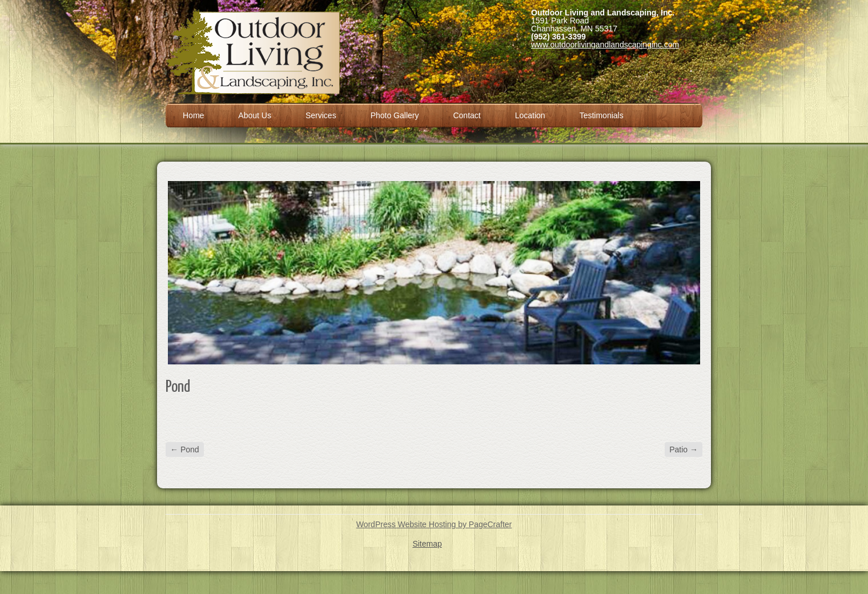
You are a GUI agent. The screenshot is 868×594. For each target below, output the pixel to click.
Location (530, 115)
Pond (185, 449)
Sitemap (427, 544)
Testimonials (602, 115)
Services (321, 115)
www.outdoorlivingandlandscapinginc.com (605, 45)
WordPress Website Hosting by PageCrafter (434, 524)
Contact (467, 115)
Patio (684, 449)
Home (193, 115)
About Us (255, 115)
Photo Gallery (395, 115)
